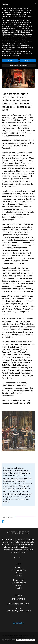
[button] (17, 448)
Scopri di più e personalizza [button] (19, 65)
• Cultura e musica (18, 570)
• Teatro (18, 575)
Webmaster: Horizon (8, 640)
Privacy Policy (21, 640)
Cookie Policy (30, 640)
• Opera (18, 573)
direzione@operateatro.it (18, 604)
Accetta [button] (28, 61)
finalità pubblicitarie (24, 32)
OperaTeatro (18, 623)
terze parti (5, 22)
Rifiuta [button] (10, 61)
